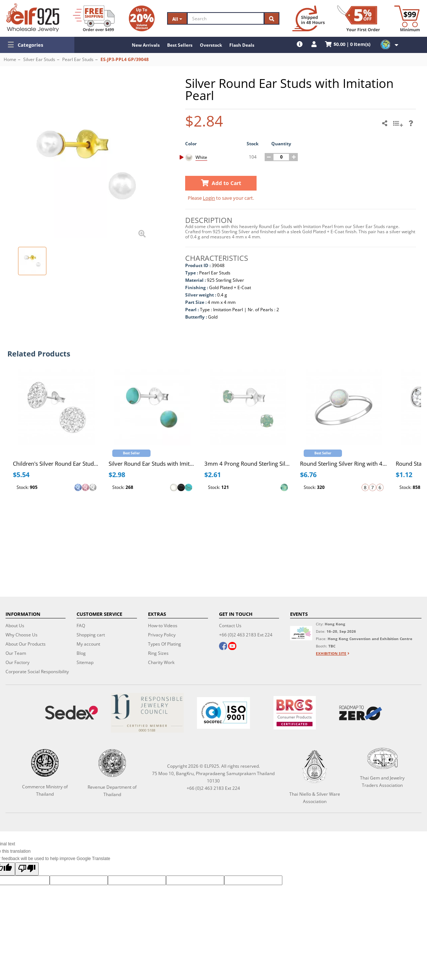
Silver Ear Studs (39, 59)
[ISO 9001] (224, 713)
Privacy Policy (162, 635)
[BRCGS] (294, 713)
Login (209, 198)
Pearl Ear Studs (78, 59)
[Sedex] (72, 713)
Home (10, 59)
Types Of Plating (165, 644)
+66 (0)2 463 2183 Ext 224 (246, 635)
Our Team (16, 653)
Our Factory (17, 662)
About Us (15, 626)
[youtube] (232, 647)
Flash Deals (242, 45)
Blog (81, 653)
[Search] (226, 18)
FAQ (81, 626)
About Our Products (26, 644)
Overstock (211, 45)
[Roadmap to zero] (361, 713)
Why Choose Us (22, 635)
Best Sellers (180, 45)
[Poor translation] (27, 869)
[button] (37, 45)
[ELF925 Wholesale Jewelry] (33, 18)
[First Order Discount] (359, 18)
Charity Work (161, 662)
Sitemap (85, 662)
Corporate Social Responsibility (37, 672)
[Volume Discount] (142, 18)
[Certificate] (147, 713)
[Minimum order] (407, 18)
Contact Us (230, 626)
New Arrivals (146, 45)
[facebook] (223, 647)
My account (88, 644)
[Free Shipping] (94, 18)
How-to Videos (163, 626)
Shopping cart (91, 635)
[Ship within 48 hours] (308, 18)
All (177, 19)
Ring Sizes (158, 653)
